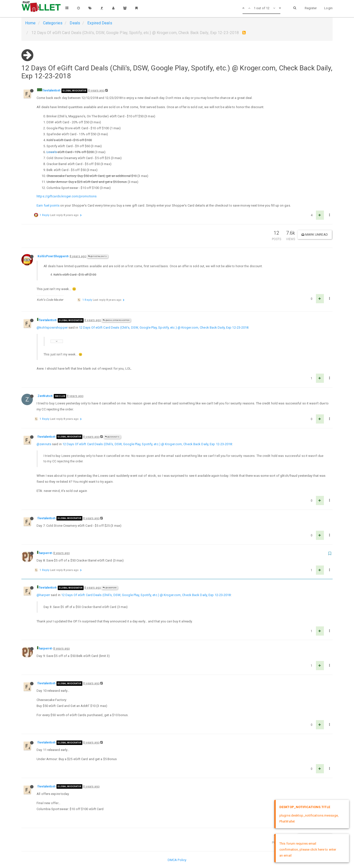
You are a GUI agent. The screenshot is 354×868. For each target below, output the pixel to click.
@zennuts (44, 444)
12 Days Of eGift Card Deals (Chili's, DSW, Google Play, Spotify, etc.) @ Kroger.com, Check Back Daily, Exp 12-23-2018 (164, 327)
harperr (44, 553)
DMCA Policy (177, 860)
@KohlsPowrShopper (116, 320)
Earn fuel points (48, 205)
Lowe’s (52, 152)
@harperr (110, 588)
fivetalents (50, 90)
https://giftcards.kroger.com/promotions (67, 196)
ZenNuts (44, 396)
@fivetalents (97, 256)
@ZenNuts (112, 437)
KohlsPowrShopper (52, 256)
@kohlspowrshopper (52, 327)
